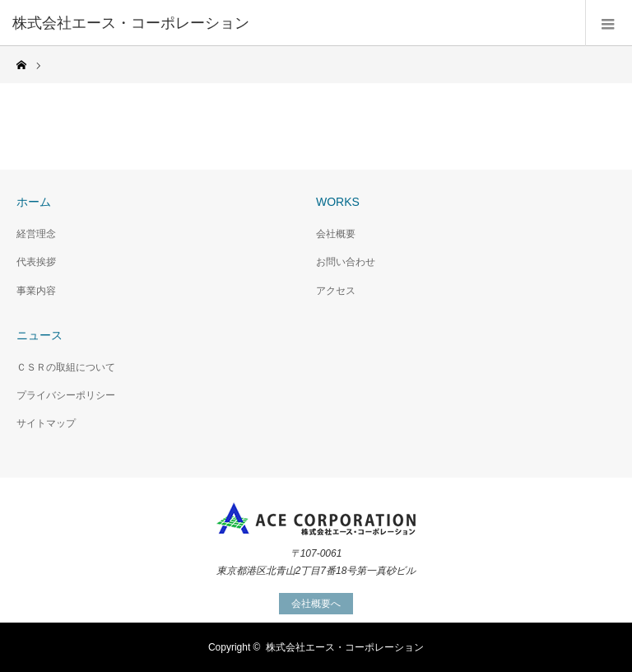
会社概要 (336, 234)
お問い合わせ (346, 262)
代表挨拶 (36, 262)
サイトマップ (46, 423)
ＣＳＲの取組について (66, 367)
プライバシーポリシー (66, 395)
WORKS (338, 202)
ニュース (39, 335)
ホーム (34, 202)
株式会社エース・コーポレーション (345, 647)
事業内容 (36, 291)
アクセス (336, 291)
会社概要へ (316, 604)
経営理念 (36, 234)
